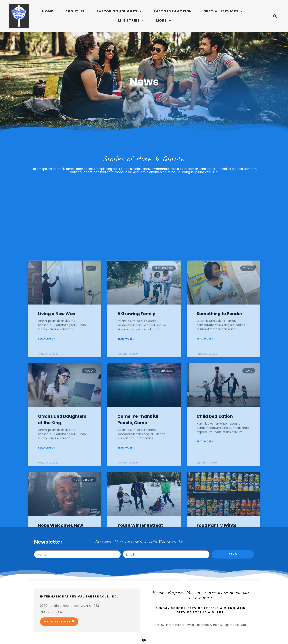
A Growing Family (136, 447)
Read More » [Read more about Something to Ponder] (205, 473)
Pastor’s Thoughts (119, 11)
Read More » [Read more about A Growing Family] (126, 473)
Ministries (131, 21)
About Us (75, 11)
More (164, 21)
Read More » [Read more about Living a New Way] (46, 473)
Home (48, 11)
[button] (275, 16)
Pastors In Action (173, 11)
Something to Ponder (219, 447)
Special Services (223, 11)
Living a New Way (57, 447)
